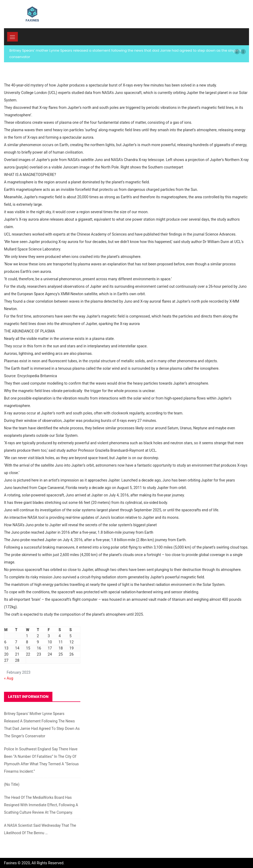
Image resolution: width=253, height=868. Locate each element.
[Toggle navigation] (13, 37)
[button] (237, 52)
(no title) (12, 784)
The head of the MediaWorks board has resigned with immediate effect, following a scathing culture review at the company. (41, 805)
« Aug (9, 678)
